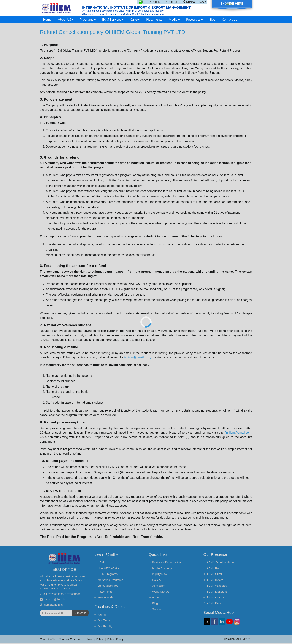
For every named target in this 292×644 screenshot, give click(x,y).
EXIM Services (113, 20)
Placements (154, 20)
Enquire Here (232, 4)
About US (66, 20)
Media (174, 20)
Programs (88, 20)
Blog (212, 20)
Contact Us (230, 20)
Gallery (135, 20)
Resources (195, 20)
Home (47, 20)
